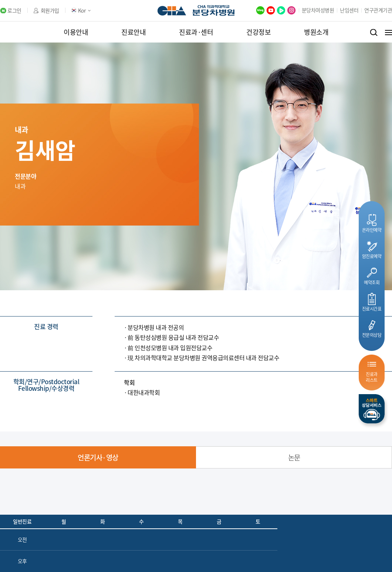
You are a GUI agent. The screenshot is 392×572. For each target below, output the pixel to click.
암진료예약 (372, 256)
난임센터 (349, 10)
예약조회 (372, 282)
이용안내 (76, 32)
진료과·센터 (196, 32)
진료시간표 (372, 309)
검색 (374, 33)
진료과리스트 (372, 377)
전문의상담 (372, 335)
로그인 (14, 11)
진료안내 (134, 32)
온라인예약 (372, 230)
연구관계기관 (378, 10)
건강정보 (258, 32)
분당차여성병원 (318, 10)
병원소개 (316, 32)
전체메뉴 (388, 33)
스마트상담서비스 (372, 409)
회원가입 (50, 11)
